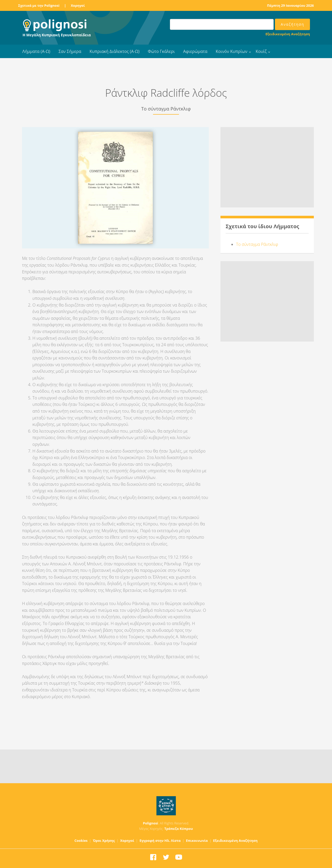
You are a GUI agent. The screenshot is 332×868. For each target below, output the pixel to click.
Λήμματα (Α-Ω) (36, 51)
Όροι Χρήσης (104, 841)
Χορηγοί (78, 5)
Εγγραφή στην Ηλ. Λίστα (160, 841)
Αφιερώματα (195, 51)
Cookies (81, 841)
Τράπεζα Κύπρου (178, 829)
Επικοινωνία (197, 841)
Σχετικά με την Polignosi (39, 5)
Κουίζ (261, 51)
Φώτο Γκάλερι (161, 51)
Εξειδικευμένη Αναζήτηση (288, 34)
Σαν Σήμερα (70, 51)
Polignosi (151, 823)
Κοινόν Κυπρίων (232, 51)
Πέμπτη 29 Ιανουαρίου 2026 (290, 5)
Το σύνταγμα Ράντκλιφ (257, 244)
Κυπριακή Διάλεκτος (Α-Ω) (115, 51)
